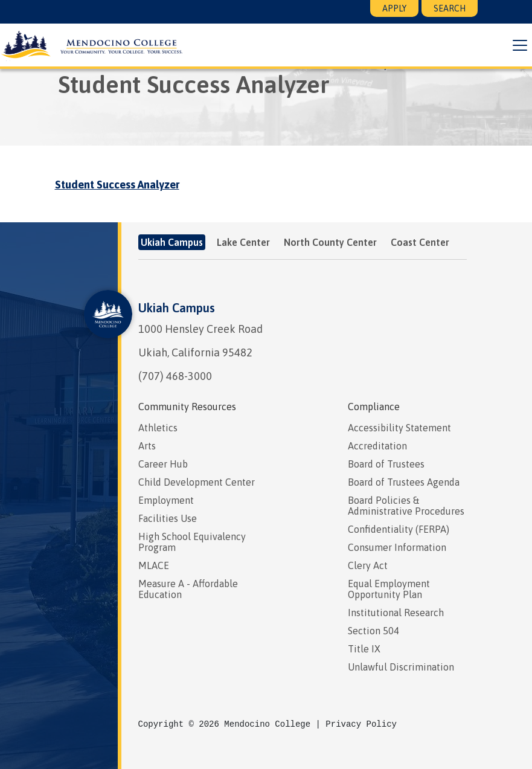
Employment (166, 500)
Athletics (158, 428)
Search (450, 8)
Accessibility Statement (399, 428)
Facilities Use (168, 518)
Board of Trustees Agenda (404, 482)
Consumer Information (397, 547)
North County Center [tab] (330, 242)
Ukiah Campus (177, 308)
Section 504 (373, 631)
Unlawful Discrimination (401, 667)
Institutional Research (396, 613)
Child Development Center (197, 482)
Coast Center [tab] (420, 242)
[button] (516, 45)
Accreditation (377, 446)
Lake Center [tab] (243, 242)
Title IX (364, 649)
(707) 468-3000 (175, 376)
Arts (147, 446)
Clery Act (368, 565)
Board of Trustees (386, 464)
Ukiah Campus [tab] (172, 242)
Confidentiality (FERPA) (399, 529)
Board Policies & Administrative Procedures (406, 506)
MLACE (154, 565)
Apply (394, 8)
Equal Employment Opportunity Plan (389, 589)
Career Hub (163, 464)
